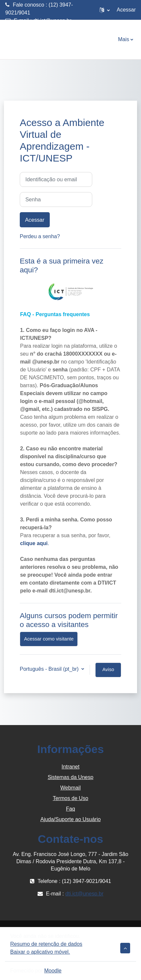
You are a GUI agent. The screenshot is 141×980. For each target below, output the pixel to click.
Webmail (70, 788)
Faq (70, 809)
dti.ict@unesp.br (52, 21)
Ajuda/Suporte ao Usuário (70, 819)
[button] (105, 10)
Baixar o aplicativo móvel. (40, 952)
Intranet (70, 767)
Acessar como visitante (49, 639)
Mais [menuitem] (124, 39)
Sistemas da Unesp (71, 777)
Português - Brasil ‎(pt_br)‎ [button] (50, 669)
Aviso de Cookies (108, 672)
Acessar (126, 10)
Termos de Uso (70, 798)
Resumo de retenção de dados (46, 944)
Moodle (53, 971)
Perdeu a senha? (40, 236)
